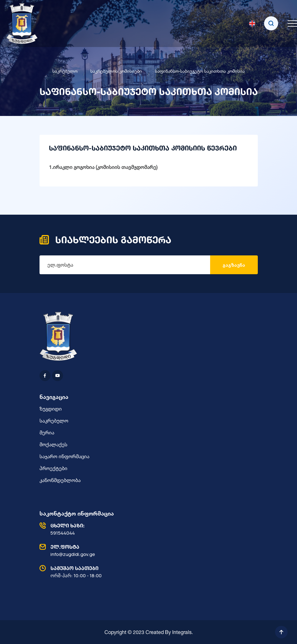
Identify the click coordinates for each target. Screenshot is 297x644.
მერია (47, 432)
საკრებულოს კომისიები (116, 71)
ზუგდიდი (51, 409)
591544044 (147, 529)
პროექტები (53, 468)
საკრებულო (65, 71)
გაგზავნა (234, 265)
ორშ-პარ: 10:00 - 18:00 (147, 572)
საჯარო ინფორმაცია (64, 456)
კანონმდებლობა (60, 480)
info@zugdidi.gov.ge (147, 550)
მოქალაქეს (53, 444)
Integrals (182, 632)
